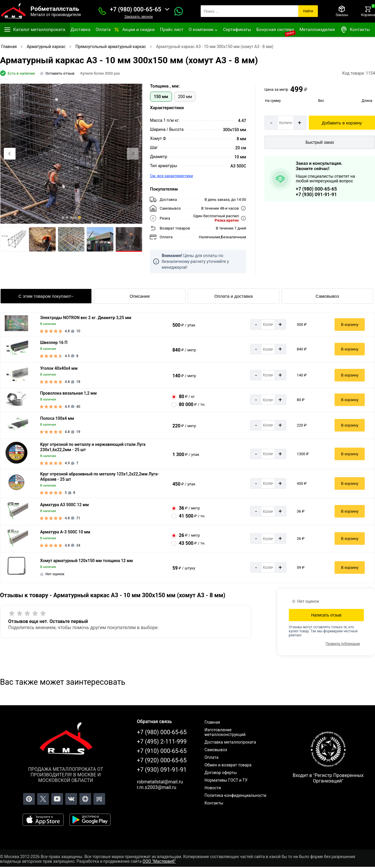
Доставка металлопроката (230, 742)
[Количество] (285, 123)
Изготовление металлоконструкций (225, 732)
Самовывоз (327, 296)
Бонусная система (275, 30)
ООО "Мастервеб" (159, 861)
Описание (140, 296)
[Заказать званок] (102, 11)
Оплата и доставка (233, 296)
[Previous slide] (10, 154)
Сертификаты (237, 30)
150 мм (161, 97)
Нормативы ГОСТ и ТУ (226, 780)
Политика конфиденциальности (235, 795)
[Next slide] (133, 154)
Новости (213, 788)
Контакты (355, 30)
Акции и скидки (138, 30)
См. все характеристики (172, 176)
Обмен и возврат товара (228, 765)
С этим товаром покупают (45, 296)
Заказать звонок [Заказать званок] (138, 17)
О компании (201, 30)
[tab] (63, 218)
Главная (212, 722)
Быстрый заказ (320, 142)
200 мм (185, 97)
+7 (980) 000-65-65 (135, 9)
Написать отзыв (326, 615)
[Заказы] (342, 11)
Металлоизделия (317, 30)
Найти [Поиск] (308, 11)
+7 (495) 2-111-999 (162, 742)
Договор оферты (221, 773)
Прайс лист (172, 30)
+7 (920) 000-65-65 (162, 760)
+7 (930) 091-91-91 (316, 195)
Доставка (81, 30)
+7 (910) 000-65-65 (162, 751)
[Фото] (71, 154)
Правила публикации (343, 644)
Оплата (103, 30)
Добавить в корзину (342, 123)
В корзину (350, 325)
